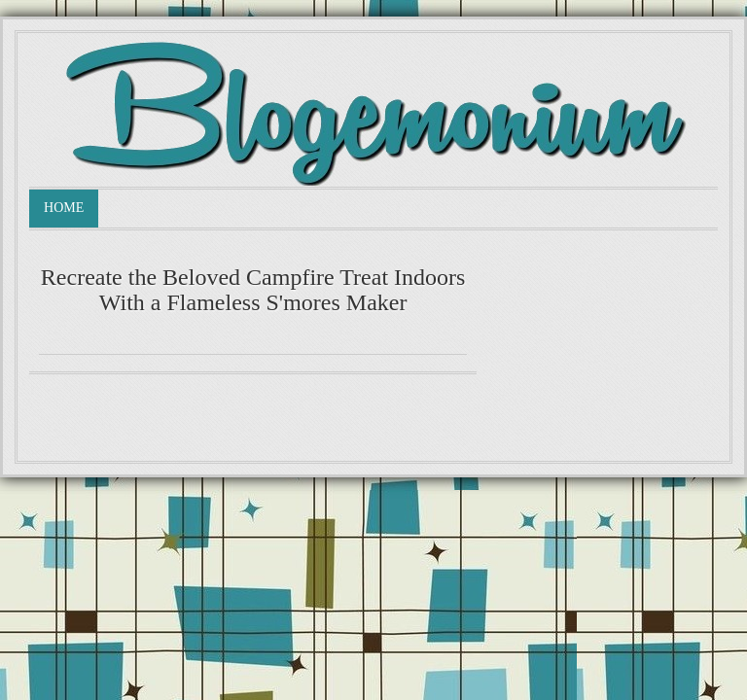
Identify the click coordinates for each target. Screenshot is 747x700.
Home (64, 208)
